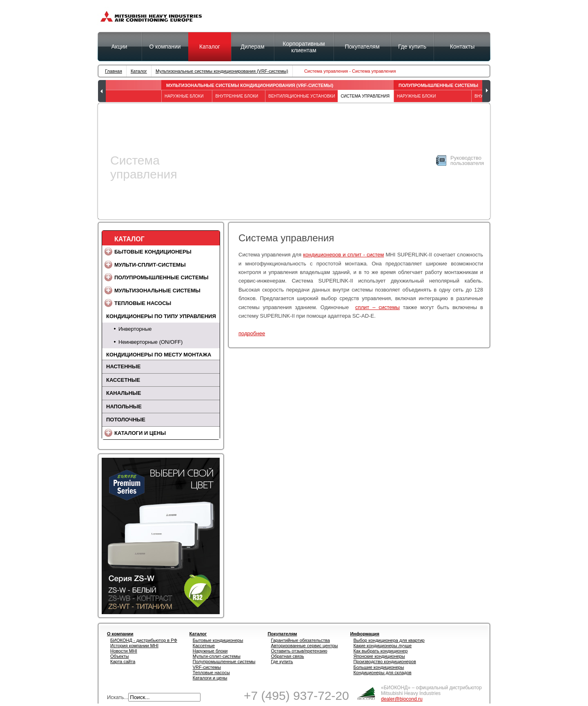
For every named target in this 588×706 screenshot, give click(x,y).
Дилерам (252, 47)
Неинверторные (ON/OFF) (150, 342)
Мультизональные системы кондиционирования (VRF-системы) (222, 71)
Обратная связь (287, 656)
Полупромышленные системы (438, 85)
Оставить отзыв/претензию (299, 651)
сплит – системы (378, 307)
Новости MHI (124, 651)
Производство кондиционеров (384, 661)
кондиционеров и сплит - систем (343, 255)
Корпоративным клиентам (304, 47)
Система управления (365, 96)
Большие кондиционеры (379, 667)
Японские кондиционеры (379, 656)
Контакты (462, 47)
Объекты (119, 656)
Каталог (210, 47)
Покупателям (362, 47)
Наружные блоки (210, 651)
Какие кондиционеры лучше (382, 646)
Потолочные (126, 420)
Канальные (124, 393)
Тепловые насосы (143, 303)
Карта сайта (123, 661)
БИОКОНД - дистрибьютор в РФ (144, 640)
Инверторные (135, 329)
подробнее (252, 333)
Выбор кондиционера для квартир (389, 640)
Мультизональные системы (157, 291)
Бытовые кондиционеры (153, 252)
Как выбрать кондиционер (380, 651)
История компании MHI (134, 646)
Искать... (118, 697)
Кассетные (123, 380)
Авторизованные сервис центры (304, 646)
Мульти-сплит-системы (150, 265)
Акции (119, 47)
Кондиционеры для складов (382, 673)
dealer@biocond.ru (402, 699)
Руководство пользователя (467, 160)
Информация (364, 634)
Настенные (123, 366)
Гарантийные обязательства (300, 640)
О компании (165, 47)
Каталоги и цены (140, 433)
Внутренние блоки (237, 96)
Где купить (282, 661)
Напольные (124, 406)
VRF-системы (207, 667)
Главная (114, 71)
